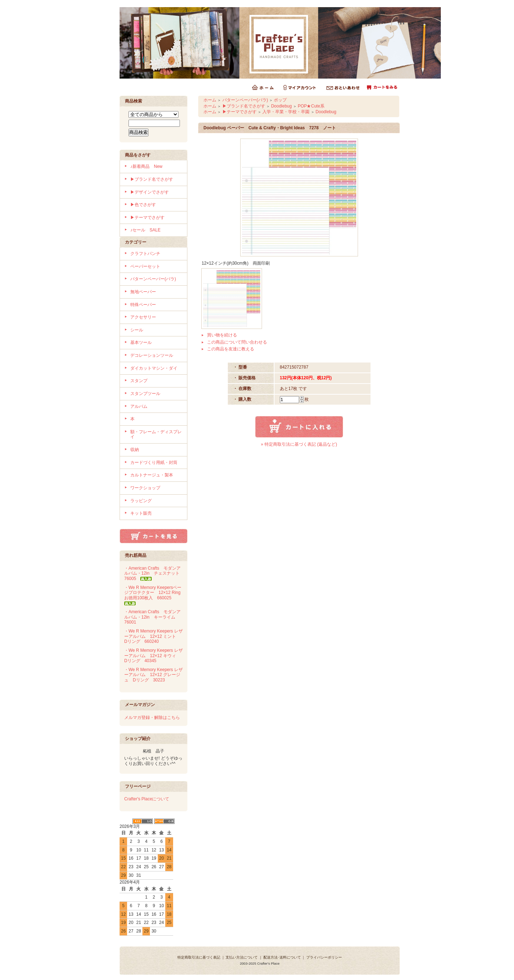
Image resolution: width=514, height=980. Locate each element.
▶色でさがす (143, 205)
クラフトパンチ (145, 254)
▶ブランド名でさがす (152, 179)
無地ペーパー (143, 292)
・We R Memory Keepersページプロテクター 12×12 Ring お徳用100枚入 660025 (155, 595)
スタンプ (139, 381)
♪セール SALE (145, 230)
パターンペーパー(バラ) (153, 279)
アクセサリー (143, 317)
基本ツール (141, 342)
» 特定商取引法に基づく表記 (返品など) (299, 444)
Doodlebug (281, 106)
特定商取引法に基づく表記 (199, 957)
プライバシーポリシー (324, 957)
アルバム (139, 406)
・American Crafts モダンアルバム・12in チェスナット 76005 (154, 573)
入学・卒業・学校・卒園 (286, 112)
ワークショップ (145, 488)
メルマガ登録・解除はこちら (152, 717)
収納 (135, 450)
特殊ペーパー (143, 305)
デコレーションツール (152, 355)
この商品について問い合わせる (237, 342)
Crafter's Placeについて (147, 799)
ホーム (210, 100)
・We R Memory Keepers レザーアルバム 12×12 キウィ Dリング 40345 (153, 656)
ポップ (280, 100)
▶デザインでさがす (150, 192)
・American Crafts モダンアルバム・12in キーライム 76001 (152, 617)
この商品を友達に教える (231, 349)
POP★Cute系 (311, 106)
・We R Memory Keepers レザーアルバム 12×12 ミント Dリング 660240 (153, 636)
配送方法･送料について (282, 957)
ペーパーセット (145, 266)
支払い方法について (242, 957)
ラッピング (141, 501)
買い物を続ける (222, 335)
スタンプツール (145, 394)
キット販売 (141, 513)
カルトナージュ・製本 (152, 475)
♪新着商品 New (146, 166)
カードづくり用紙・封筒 (154, 462)
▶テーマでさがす (147, 217)
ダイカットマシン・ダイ (154, 368)
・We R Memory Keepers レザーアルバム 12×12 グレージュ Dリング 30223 (153, 675)
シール (137, 330)
